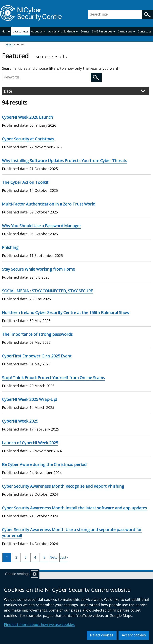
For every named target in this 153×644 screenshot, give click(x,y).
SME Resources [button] (104, 31)
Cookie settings (17, 574)
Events (85, 31)
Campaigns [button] (126, 31)
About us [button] (38, 31)
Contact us (145, 31)
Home (6, 31)
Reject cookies (102, 635)
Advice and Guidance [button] (63, 31)
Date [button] (74, 91)
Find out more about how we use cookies (39, 624)
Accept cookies (134, 635)
